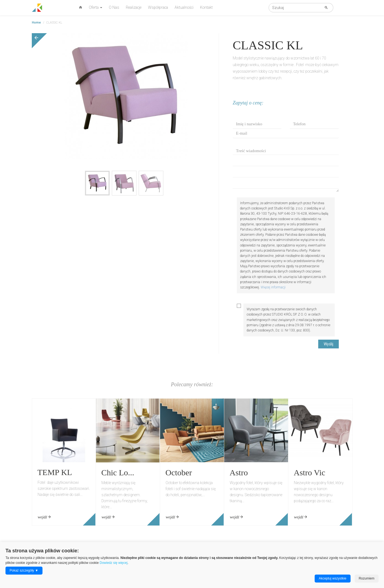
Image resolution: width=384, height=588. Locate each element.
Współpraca (158, 7)
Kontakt (206, 7)
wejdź (44, 517)
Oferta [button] (96, 7)
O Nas (114, 7)
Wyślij (328, 344)
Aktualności (184, 7)
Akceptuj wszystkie (333, 578)
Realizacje (134, 7)
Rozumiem (367, 578)
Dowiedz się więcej (114, 563)
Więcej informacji (273, 287)
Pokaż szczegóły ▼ (24, 570)
